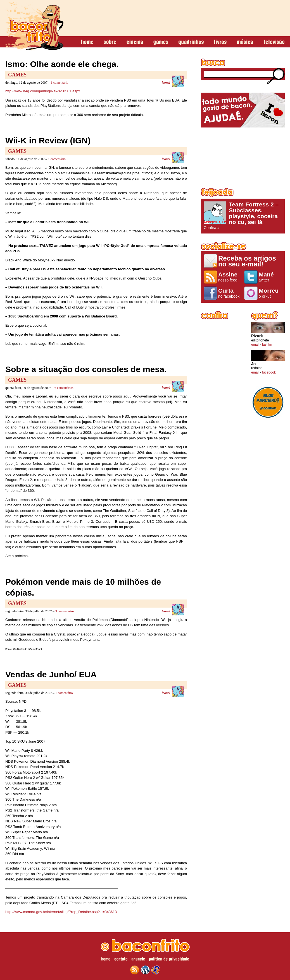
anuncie (138, 960)
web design (156, 970)
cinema (135, 42)
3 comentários (65, 611)
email (255, 345)
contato (121, 960)
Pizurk (257, 336)
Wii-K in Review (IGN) (48, 140)
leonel (166, 83)
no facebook (230, 293)
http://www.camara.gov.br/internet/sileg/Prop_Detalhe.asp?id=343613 (61, 912)
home (87, 42)
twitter (270, 277)
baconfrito (34, 26)
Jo (253, 364)
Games (17, 75)
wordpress (145, 970)
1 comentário (60, 83)
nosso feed (230, 277)
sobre (110, 42)
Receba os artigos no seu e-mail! (247, 261)
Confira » (243, 216)
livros (220, 42)
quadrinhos (191, 42)
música (245, 42)
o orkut (270, 293)
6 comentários (64, 388)
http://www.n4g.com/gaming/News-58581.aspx (43, 91)
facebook (269, 372)
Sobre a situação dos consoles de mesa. (86, 369)
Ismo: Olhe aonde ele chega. (62, 64)
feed (135, 970)
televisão (274, 42)
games (161, 42)
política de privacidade (169, 960)
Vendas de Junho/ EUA (51, 674)
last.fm (267, 345)
